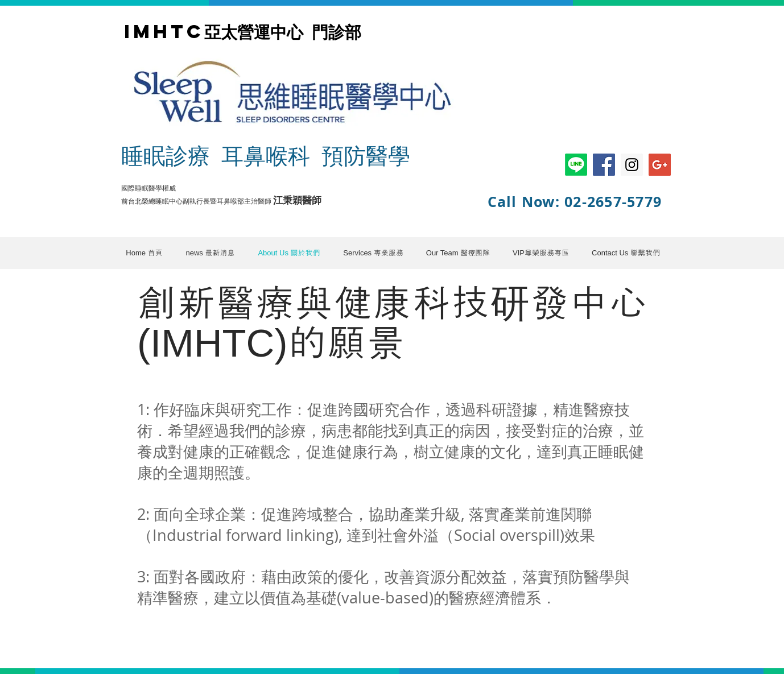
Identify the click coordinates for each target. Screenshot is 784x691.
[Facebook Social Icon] (604, 165)
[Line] (576, 165)
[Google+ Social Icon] (660, 165)
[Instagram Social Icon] (632, 165)
